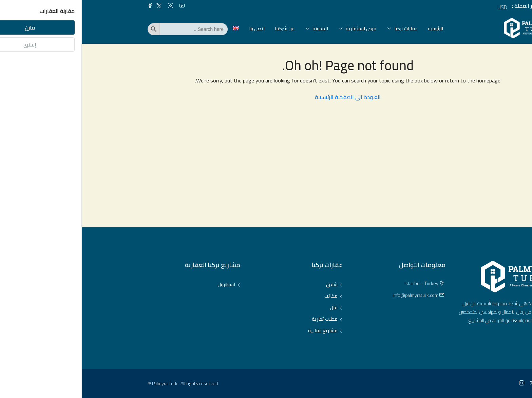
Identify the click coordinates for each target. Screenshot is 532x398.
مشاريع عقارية (241, 330)
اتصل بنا (175, 29)
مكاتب (249, 296)
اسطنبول (145, 284)
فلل (252, 307)
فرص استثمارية (279, 29)
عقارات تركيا (324, 29)
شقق (250, 284)
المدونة (239, 29)
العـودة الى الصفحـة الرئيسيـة (266, 97)
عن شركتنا (203, 29)
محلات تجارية (243, 319)
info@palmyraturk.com (334, 295)
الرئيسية (354, 29)
